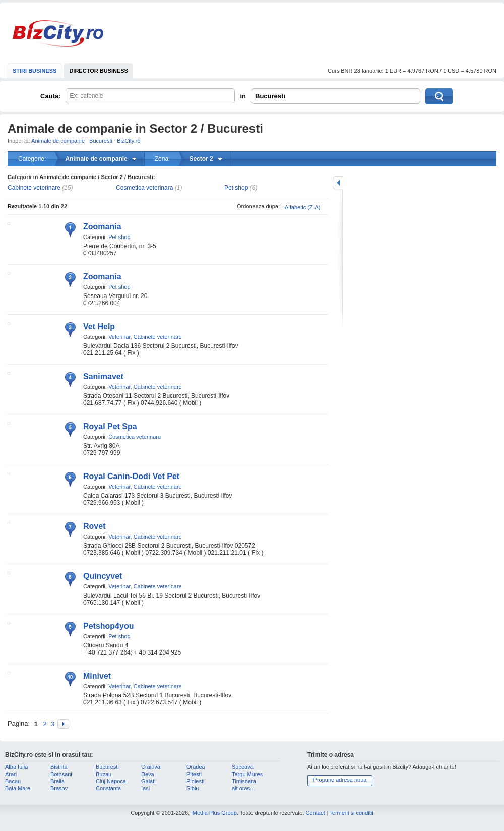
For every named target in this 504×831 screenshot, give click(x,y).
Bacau (13, 781)
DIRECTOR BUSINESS (99, 71)
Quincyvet (103, 576)
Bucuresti (270, 96)
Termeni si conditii (351, 813)
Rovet (94, 526)
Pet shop (236, 188)
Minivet (97, 676)
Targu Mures (247, 774)
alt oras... (243, 788)
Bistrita (59, 767)
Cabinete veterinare (34, 188)
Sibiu (193, 788)
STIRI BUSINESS (35, 71)
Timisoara (244, 781)
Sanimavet (103, 376)
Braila (57, 781)
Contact (316, 813)
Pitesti (194, 774)
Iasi (145, 788)
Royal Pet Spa (110, 426)
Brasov (59, 788)
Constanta (108, 788)
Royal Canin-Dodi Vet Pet (131, 476)
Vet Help (99, 327)
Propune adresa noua (340, 780)
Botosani (61, 774)
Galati (148, 781)
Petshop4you (108, 626)
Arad (11, 774)
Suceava (243, 767)
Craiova (151, 767)
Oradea (196, 767)
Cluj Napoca (111, 781)
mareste (338, 183)
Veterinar (119, 337)
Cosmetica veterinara (144, 188)
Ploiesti (195, 781)
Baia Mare (18, 788)
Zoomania (102, 227)
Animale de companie (58, 141)
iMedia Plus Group (214, 813)
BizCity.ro (58, 34)
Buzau (104, 774)
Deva (148, 774)
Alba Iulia (16, 767)
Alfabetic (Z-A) (302, 207)
